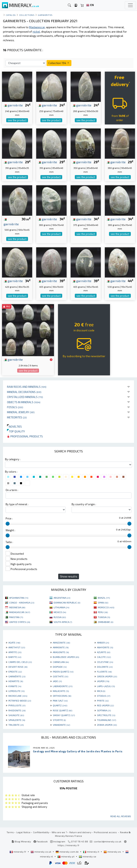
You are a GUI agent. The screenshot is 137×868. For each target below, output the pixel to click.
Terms (10, 832)
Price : (9, 518)
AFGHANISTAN (19, 598)
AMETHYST (17, 647)
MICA (101, 691)
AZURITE (104, 652)
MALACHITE (61, 691)
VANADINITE (61, 725)
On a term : (12, 490)
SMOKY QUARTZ (64, 715)
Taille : (9, 542)
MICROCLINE (18, 696)
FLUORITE (104, 672)
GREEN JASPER (107, 676)
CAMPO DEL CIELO (20, 662)
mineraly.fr (18, 852)
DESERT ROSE (18, 667)
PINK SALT (60, 701)
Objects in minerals (24, 402)
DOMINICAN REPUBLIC (67, 602)
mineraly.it (91, 852)
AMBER (103, 642)
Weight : (10, 530)
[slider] (8, 524)
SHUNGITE (16, 715)
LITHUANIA (61, 607)
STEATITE (59, 720)
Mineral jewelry (21, 412)
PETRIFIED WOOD (20, 701)
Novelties (14, 426)
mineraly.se (87, 856)
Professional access (106, 832)
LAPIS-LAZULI (106, 686)
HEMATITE (16, 681)
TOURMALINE (106, 720)
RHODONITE (17, 710)
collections (27, 15)
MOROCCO (106, 607)
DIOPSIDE (60, 667)
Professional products (25, 436)
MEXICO (60, 612)
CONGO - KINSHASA (22, 602)
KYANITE (15, 686)
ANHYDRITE (105, 647)
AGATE (14, 642)
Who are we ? (59, 832)
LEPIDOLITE (16, 691)
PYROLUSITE (17, 705)
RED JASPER (105, 705)
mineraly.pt (66, 856)
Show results (69, 576)
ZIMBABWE (105, 622)
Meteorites (17, 417)
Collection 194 (59, 63)
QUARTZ (60, 705)
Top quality (16, 431)
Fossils (15, 407)
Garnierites (45, 15)
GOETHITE (60, 676)
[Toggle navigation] (130, 5)
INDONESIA (17, 607)
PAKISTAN (16, 617)
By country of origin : (84, 504)
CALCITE (104, 657)
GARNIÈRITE (17, 676)
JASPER (103, 681)
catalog (11, 15)
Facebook (41, 841)
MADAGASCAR (20, 612)
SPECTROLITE (106, 715)
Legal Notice (23, 832)
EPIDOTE (15, 672)
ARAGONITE (61, 652)
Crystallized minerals (25, 397)
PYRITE (103, 701)
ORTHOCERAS (62, 696)
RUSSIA (60, 617)
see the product (17, 120)
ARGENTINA (62, 598)
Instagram (58, 841)
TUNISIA (104, 617)
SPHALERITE (17, 720)
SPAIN (103, 602)
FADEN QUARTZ (63, 672)
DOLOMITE (105, 667)
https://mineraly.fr (68, 845)
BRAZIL (104, 598)
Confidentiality (41, 832)
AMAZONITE (61, 642)
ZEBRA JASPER (107, 725)
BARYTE (15, 657)
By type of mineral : (17, 504)
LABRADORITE (63, 686)
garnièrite (13, 105)
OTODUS (104, 696)
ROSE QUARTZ (62, 710)
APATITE (15, 652)
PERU (103, 612)
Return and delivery (80, 832)
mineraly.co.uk (41, 852)
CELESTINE (105, 662)
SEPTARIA (104, 710)
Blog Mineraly (21, 841)
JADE (57, 681)
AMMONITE (61, 647)
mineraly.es (113, 852)
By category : (13, 459)
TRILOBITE (16, 725)
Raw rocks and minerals (27, 387)
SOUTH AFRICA (63, 622)
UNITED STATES (20, 622)
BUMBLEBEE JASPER (66, 657)
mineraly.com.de (67, 852)
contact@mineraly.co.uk (107, 841)
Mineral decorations (24, 392)
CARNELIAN (61, 662)
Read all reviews (121, 816)
